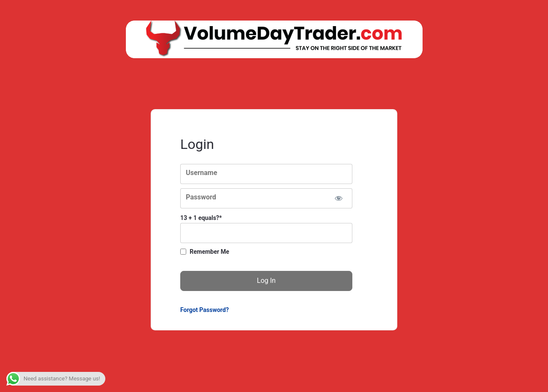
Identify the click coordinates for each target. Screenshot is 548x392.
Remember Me (209, 252)
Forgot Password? (204, 310)
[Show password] (338, 198)
